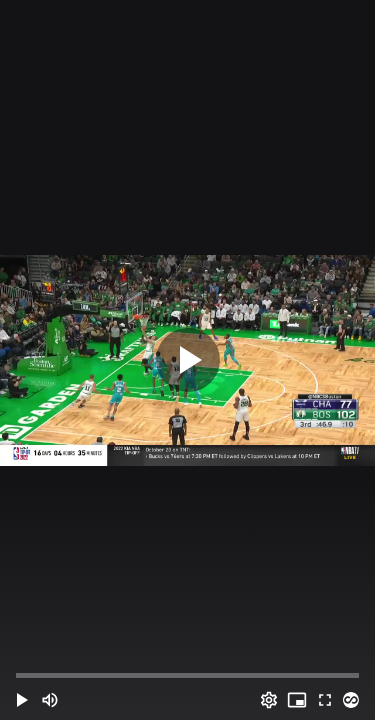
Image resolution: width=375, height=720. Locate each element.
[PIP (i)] (297, 700)
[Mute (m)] (50, 700)
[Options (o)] (269, 700)
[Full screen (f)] (325, 700)
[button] (22, 700)
